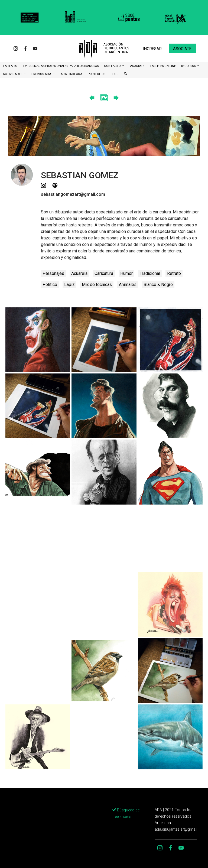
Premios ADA (42, 74)
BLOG (115, 74)
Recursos (189, 66)
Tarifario (10, 66)
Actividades (13, 74)
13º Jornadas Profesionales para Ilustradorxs (61, 66)
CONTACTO (113, 66)
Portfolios (97, 74)
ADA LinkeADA (71, 74)
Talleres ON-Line (163, 66)
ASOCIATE (137, 66)
